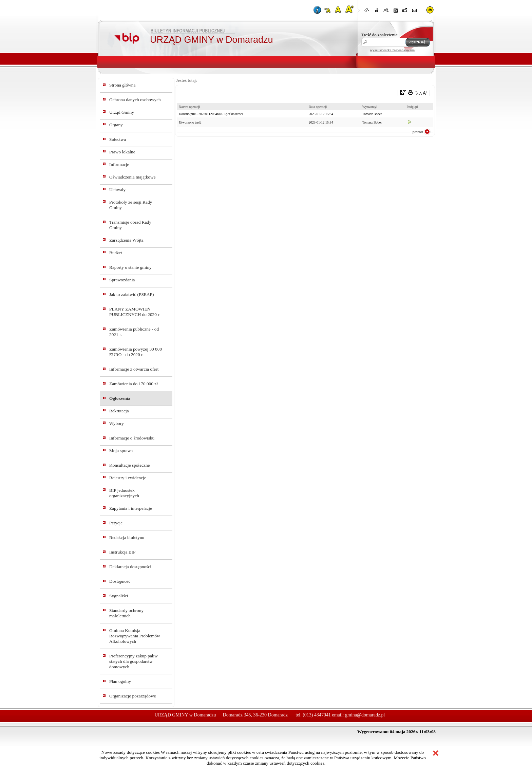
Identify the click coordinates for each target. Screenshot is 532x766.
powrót (418, 132)
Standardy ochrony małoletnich (126, 613)
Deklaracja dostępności (130, 567)
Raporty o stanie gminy (130, 267)
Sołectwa (118, 139)
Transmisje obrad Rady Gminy (130, 225)
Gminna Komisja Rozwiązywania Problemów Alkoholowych (135, 636)
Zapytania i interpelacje (131, 508)
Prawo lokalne (122, 152)
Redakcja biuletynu (127, 537)
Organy (116, 125)
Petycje (116, 523)
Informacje (119, 164)
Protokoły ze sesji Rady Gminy (131, 205)
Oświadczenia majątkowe (132, 177)
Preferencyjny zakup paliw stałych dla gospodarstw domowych (134, 661)
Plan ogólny (120, 681)
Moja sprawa (121, 451)
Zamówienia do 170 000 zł (134, 384)
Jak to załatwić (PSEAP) (131, 294)
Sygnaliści (119, 596)
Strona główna (122, 85)
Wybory (117, 423)
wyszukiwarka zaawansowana (392, 50)
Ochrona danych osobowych (135, 100)
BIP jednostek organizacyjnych (124, 493)
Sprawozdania (122, 280)
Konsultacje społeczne (130, 465)
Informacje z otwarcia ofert (134, 369)
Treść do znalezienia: (380, 35)
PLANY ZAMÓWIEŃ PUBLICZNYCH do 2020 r (134, 312)
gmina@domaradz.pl (365, 715)
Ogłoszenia (120, 398)
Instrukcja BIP (122, 552)
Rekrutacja (119, 411)
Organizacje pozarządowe (133, 696)
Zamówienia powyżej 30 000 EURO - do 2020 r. (136, 352)
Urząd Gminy (122, 112)
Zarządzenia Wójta (126, 240)
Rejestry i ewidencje (128, 478)
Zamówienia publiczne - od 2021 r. (134, 332)
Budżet (116, 253)
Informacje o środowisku (132, 438)
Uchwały (117, 190)
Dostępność (120, 581)
